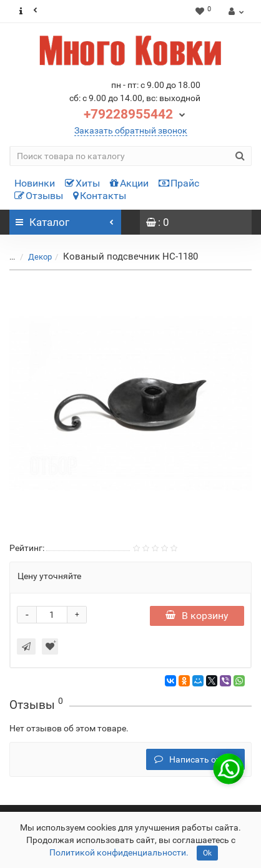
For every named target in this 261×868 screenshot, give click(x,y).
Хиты (82, 183)
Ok (207, 853)
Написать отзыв (195, 759)
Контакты (100, 196)
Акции (129, 183)
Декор (40, 257)
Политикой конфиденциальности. (119, 852)
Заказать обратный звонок (131, 130)
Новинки (35, 183)
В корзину (197, 616)
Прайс (179, 183)
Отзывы (39, 196)
